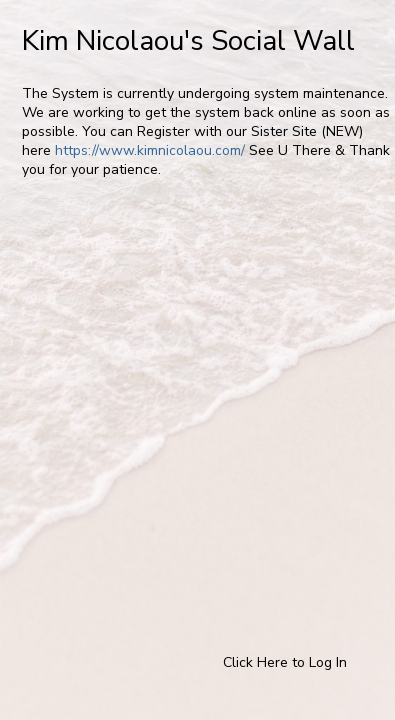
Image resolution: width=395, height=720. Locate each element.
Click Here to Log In (285, 662)
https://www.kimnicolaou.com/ (150, 150)
